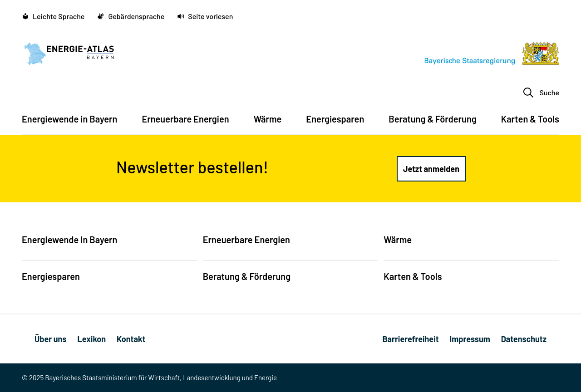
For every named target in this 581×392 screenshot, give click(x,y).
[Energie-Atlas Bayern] (69, 54)
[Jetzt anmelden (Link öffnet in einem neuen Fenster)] (431, 169)
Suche (541, 93)
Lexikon (91, 339)
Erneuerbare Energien (246, 240)
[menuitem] (69, 123)
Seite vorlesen (205, 16)
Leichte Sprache (53, 16)
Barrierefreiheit (410, 339)
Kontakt (131, 339)
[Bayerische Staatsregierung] (492, 54)
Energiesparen (51, 276)
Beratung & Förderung (247, 276)
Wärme (398, 240)
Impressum (470, 339)
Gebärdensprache (131, 16)
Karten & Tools (413, 276)
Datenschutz (524, 339)
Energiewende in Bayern (69, 240)
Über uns (50, 339)
